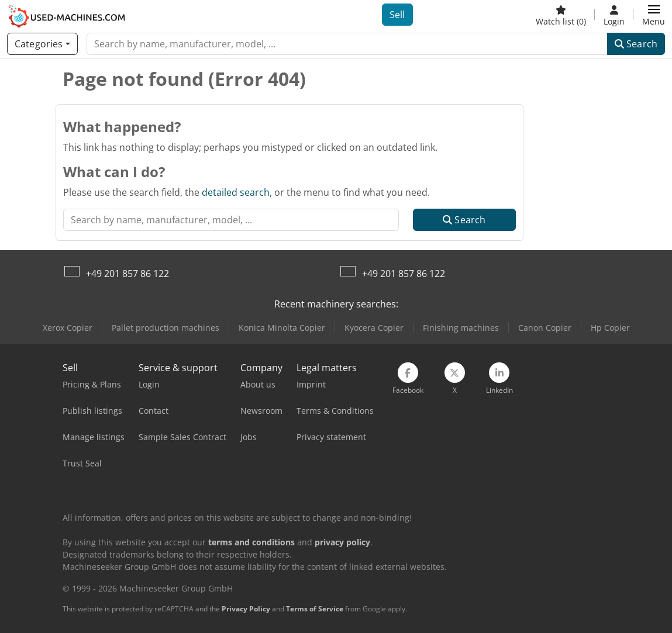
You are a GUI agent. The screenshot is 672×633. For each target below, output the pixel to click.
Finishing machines (461, 328)
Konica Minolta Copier (282, 328)
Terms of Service (315, 609)
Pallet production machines (166, 328)
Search (636, 44)
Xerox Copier (68, 328)
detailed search (236, 192)
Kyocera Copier (374, 328)
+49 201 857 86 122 (127, 274)
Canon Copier (545, 328)
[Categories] (42, 44)
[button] (654, 15)
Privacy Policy (246, 609)
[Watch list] (561, 15)
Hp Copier (610, 328)
